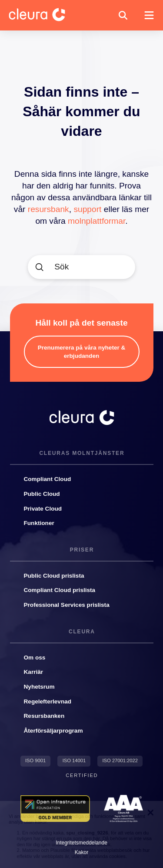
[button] (123, 15)
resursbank (48, 209)
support (87, 209)
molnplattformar (96, 221)
